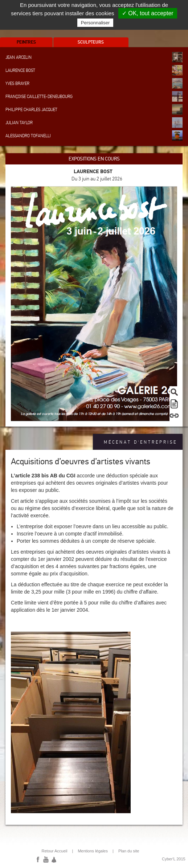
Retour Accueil (55, 851)
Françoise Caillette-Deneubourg (94, 96)
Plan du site (129, 851)
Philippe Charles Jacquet (94, 109)
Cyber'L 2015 (174, 859)
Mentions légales (93, 851)
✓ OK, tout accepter (148, 13)
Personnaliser (95, 23)
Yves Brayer (94, 83)
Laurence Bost (94, 70)
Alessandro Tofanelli (94, 136)
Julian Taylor (94, 123)
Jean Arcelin (94, 57)
